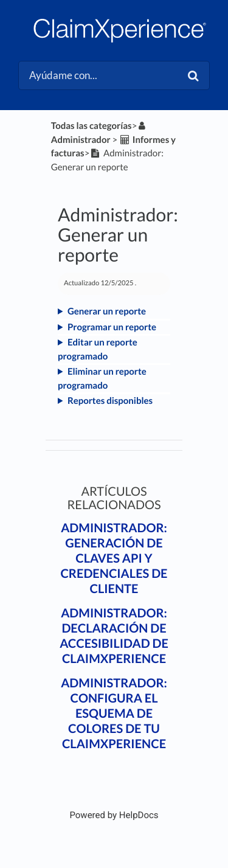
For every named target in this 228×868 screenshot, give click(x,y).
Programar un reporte (112, 327)
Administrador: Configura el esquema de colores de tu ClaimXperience (114, 713)
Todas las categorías (92, 126)
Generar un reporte (107, 311)
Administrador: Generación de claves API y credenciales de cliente (114, 558)
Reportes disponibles (110, 401)
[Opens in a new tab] (114, 815)
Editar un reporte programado (98, 349)
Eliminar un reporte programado (102, 379)
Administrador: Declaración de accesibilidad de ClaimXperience (114, 636)
